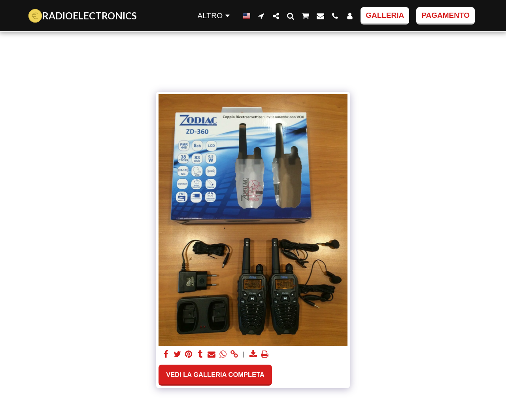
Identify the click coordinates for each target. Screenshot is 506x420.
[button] (261, 16)
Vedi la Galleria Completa (215, 375)
